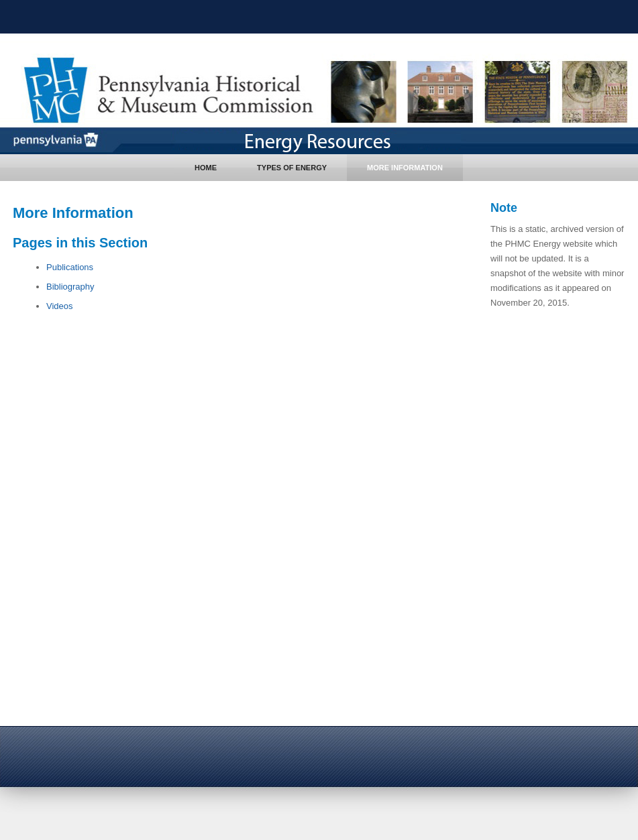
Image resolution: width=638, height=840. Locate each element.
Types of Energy (292, 168)
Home (206, 168)
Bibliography (70, 287)
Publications (70, 267)
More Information (405, 168)
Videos (60, 306)
